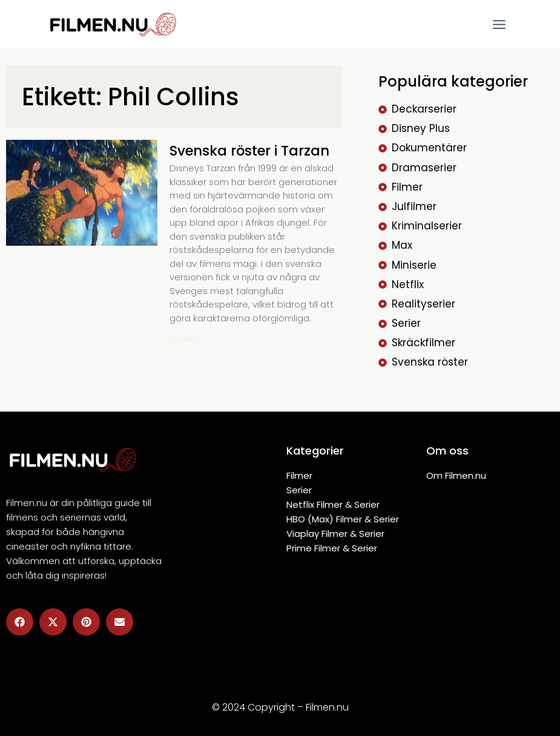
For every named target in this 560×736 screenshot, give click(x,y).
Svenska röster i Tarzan (255, 150)
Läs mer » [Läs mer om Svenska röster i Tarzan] (185, 339)
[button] (20, 622)
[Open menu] (499, 24)
